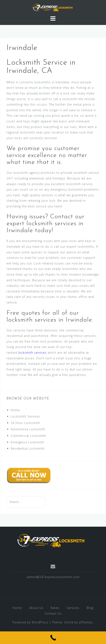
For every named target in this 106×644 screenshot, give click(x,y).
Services (73, 608)
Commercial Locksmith (28, 436)
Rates (55, 608)
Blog (90, 608)
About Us (36, 608)
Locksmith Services (25, 416)
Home (15, 410)
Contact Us (53, 613)
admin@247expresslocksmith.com (53, 577)
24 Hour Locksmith (25, 423)
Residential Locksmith (28, 448)
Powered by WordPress (30, 622)
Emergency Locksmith (27, 442)
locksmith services (32, 353)
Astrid (69, 622)
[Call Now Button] (53, 638)
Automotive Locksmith (28, 429)
